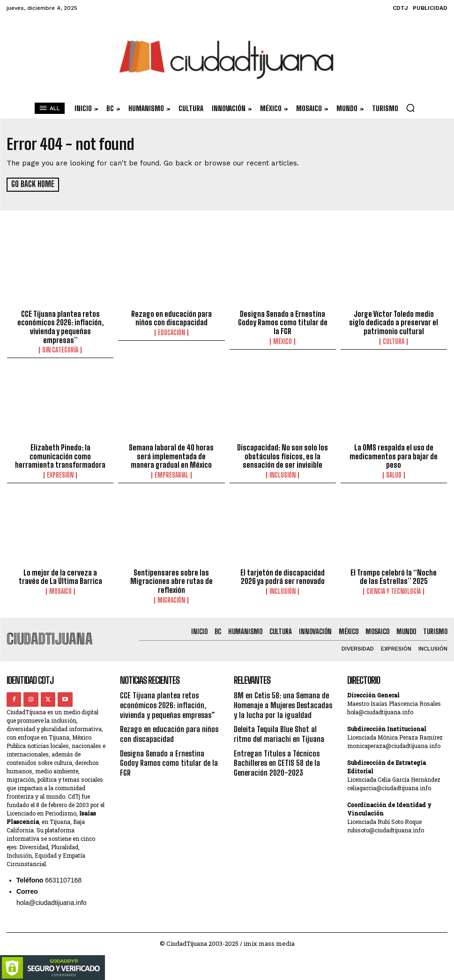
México (283, 340)
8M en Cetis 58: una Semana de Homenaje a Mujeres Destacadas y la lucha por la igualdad (284, 701)
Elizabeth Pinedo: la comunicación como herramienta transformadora (60, 455)
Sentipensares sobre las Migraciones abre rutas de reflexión (171, 579)
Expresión (60, 473)
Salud (394, 473)
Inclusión (283, 473)
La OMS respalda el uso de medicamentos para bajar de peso (394, 455)
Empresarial (171, 473)
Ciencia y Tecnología (394, 589)
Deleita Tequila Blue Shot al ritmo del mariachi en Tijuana (283, 728)
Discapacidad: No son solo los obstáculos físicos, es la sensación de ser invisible (283, 455)
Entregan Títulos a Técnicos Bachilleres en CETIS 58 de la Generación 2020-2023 (275, 755)
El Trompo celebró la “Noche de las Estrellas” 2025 (394, 575)
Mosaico (60, 589)
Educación (171, 332)
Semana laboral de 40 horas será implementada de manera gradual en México (171, 455)
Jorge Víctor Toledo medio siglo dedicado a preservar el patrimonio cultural (394, 322)
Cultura (394, 340)
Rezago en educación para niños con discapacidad (171, 318)
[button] (410, 108)
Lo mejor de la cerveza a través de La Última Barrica (60, 575)
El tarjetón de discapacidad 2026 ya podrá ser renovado (283, 575)
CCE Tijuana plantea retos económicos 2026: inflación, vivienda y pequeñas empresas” (60, 326)
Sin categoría (60, 349)
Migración (171, 597)
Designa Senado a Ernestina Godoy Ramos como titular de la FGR (283, 322)
